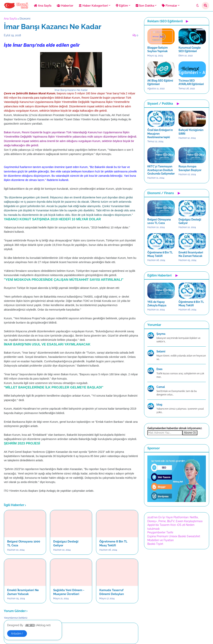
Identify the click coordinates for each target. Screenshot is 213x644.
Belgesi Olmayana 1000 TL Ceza (24, 543)
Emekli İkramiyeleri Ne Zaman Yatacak (23, 592)
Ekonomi (25, 19)
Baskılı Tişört (155, 544)
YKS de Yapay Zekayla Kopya (157, 304)
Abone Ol (190, 433)
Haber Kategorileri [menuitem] (93, 6)
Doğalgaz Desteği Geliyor (66, 543)
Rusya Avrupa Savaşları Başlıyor (190, 168)
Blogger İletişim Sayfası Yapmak (158, 49)
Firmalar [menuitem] (170, 6)
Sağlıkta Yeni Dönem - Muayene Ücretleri (69, 592)
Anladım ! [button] (17, 634)
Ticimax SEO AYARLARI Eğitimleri (191, 82)
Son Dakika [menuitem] (145, 6)
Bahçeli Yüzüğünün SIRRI (191, 132)
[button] (198, 6)
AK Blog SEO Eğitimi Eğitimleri (160, 82)
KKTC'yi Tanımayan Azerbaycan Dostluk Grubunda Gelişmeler (161, 170)
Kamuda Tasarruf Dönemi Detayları (112, 592)
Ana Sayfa (10, 19)
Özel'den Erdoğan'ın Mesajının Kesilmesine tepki (160, 133)
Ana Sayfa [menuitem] (43, 6)
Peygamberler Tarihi (160, 532)
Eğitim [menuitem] (122, 6)
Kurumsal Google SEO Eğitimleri (190, 49)
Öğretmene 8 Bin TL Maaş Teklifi (113, 543)
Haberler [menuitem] (65, 6)
